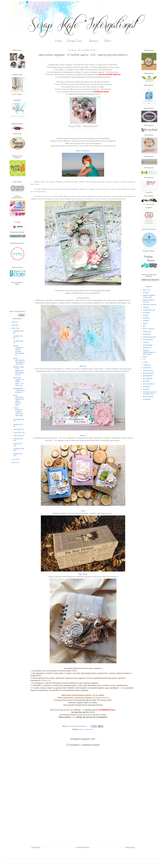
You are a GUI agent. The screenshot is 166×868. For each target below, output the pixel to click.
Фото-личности (148, 373)
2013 (14, 463)
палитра (146, 342)
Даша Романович (83, 151)
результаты (147, 348)
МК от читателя (149, 329)
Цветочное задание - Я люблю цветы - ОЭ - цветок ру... (19, 382)
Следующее (36, 847)
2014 (14, 460)
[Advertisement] (83, 825)
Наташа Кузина (83, 298)
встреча (146, 293)
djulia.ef (83, 436)
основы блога (148, 340)
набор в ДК (147, 332)
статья (145, 362)
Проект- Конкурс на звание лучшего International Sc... (19, 350)
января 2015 (18, 454)
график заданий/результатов (149, 296)
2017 (14, 322)
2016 (14, 325)
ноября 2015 (18, 336)
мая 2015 (17, 436)
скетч (145, 357)
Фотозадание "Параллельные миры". (19, 390)
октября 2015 (18, 341)
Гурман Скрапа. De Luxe (149, 301)
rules (73, 717)
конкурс (146, 315)
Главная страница (83, 847)
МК (144, 326)
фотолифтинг (148, 378)
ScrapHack (147, 399)
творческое (147, 368)
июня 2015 (18, 433)
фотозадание (148, 376)
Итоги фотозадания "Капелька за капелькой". (19, 361)
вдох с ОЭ (147, 290)
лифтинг (146, 321)
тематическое (89, 729)
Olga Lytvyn (83, 574)
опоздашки (147, 334)
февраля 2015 (19, 449)
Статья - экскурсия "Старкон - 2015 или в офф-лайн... (19, 412)
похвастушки (148, 345)
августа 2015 (18, 424)
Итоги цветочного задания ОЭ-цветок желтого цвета (19, 400)
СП (144, 360)
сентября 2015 (19, 419)
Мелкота (83, 366)
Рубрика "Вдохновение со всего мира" (149, 352)
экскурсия (147, 387)
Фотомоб (146, 381)
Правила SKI (46, 680)
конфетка (146, 318)
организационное (149, 337)
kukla (83, 511)
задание (81, 729)
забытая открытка (150, 305)
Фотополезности (149, 384)
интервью (147, 313)
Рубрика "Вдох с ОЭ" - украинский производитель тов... (19, 371)
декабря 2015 (19, 331)
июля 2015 (18, 429)
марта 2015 (18, 444)
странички (147, 365)
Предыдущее (130, 847)
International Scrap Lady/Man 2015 (150, 393)
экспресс (146, 389)
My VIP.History (148, 397)
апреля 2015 (18, 439)
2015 (14, 328)
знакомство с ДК (149, 310)
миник (145, 323)
